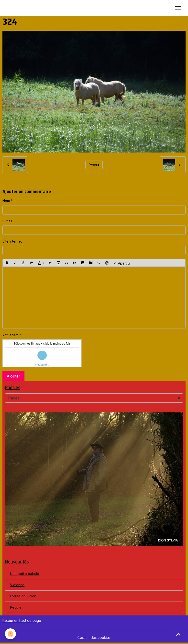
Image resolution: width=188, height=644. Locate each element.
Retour (94, 165)
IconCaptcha (41, 365)
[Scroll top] (178, 634)
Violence (17, 585)
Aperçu (121, 263)
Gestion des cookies (94, 638)
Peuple (16, 607)
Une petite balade (25, 574)
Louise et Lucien (23, 596)
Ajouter (13, 376)
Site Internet (12, 241)
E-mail (7, 221)
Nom (6, 201)
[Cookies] (10, 634)
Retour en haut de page (22, 620)
